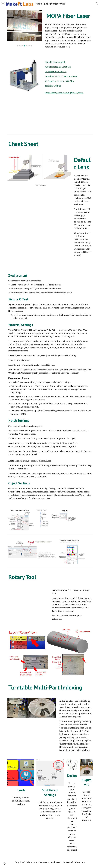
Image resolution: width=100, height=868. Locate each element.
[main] (68, 16)
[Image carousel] (24, 28)
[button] (3, 4)
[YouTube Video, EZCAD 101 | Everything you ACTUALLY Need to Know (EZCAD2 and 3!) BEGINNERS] (28, 117)
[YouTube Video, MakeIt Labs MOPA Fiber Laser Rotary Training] (28, 602)
